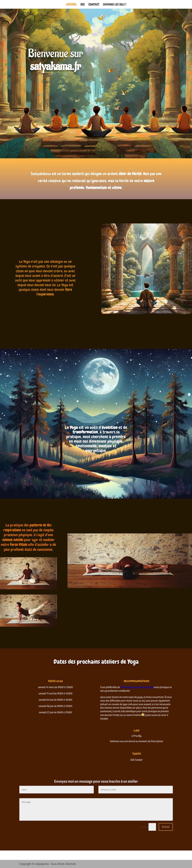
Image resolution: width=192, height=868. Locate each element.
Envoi (166, 827)
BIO (82, 5)
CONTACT (94, 5)
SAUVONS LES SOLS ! (114, 5)
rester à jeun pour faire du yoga (137, 687)
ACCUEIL (71, 5)
